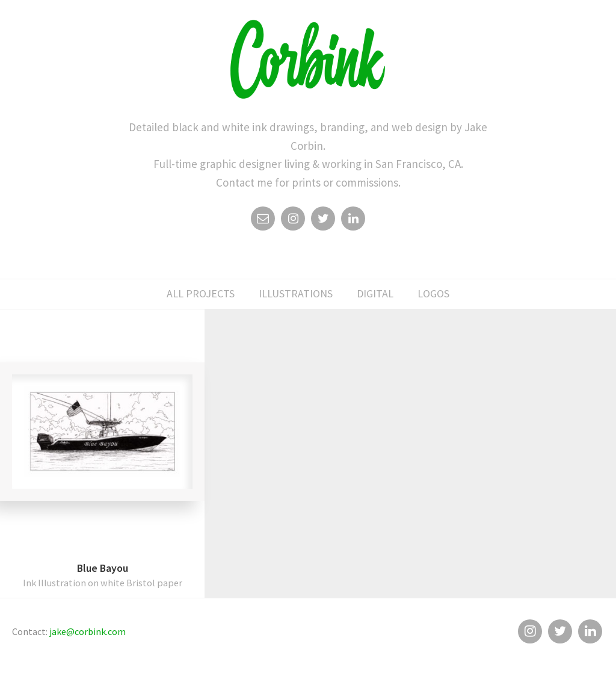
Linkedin (353, 222)
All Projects (201, 293)
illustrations (296, 293)
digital (375, 293)
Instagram (293, 222)
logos (433, 293)
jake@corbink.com (88, 631)
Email (263, 222)
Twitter (323, 222)
